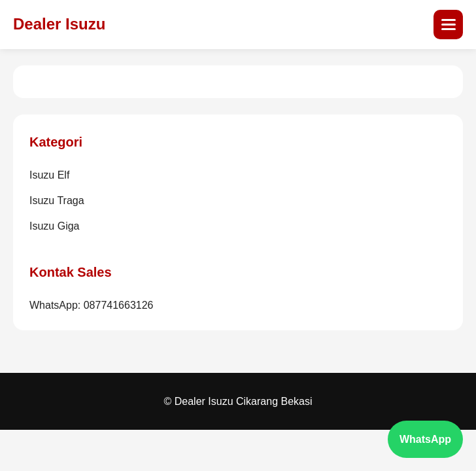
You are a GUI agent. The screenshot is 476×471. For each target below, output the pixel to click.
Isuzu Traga (57, 201)
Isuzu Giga (54, 226)
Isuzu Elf (49, 175)
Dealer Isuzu (59, 24)
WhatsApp (425, 439)
